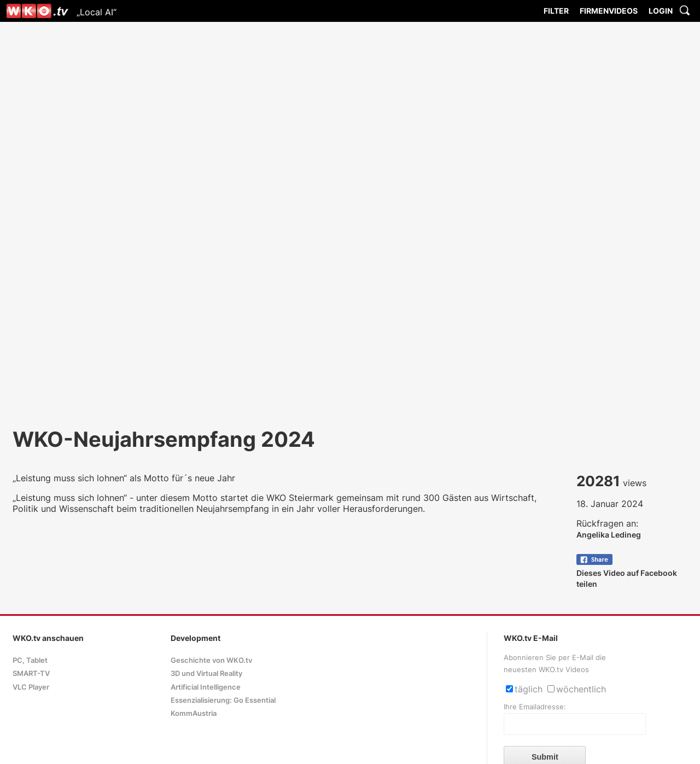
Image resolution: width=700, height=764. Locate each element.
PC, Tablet (30, 660)
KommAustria (194, 713)
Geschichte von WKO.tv (211, 660)
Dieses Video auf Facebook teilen (627, 573)
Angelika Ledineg (609, 535)
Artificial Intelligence (206, 687)
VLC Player (31, 687)
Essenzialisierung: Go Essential (223, 700)
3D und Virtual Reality (206, 673)
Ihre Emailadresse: (535, 707)
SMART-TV (31, 673)
